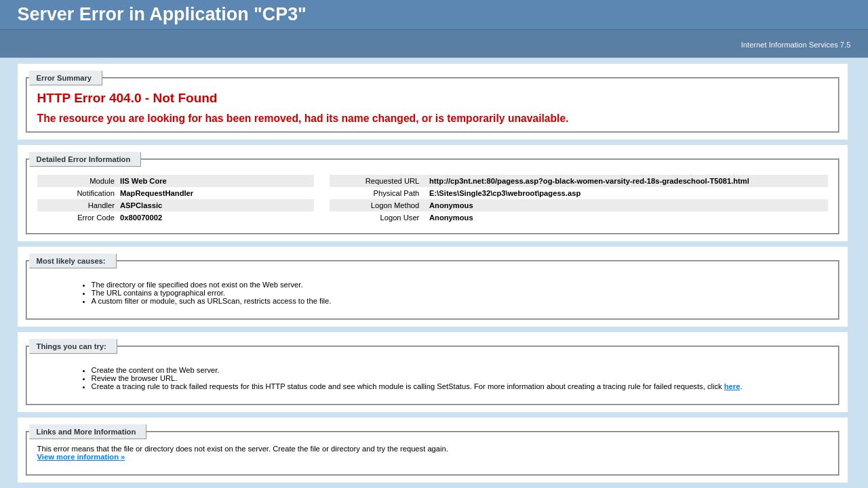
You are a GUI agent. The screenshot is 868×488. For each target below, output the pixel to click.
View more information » (81, 457)
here (732, 386)
